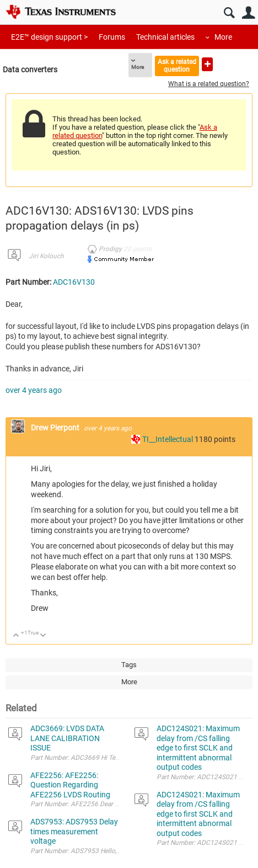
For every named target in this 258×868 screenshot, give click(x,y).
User (248, 13)
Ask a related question (177, 65)
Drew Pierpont (56, 428)
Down (43, 636)
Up (16, 636)
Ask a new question (207, 64)
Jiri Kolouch (46, 256)
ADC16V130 (74, 282)
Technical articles (165, 37)
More (223, 37)
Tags (129, 665)
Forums (112, 37)
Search (229, 13)
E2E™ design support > (49, 37)
